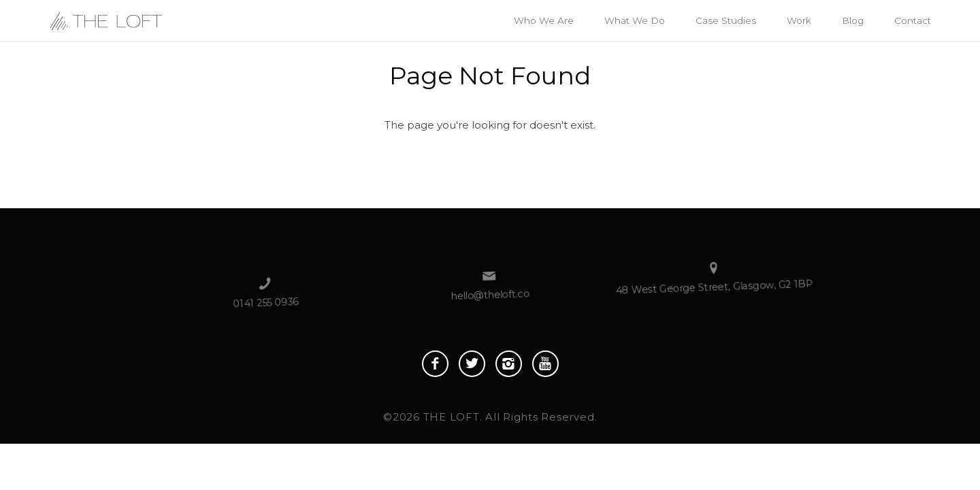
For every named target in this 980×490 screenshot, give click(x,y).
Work (799, 20)
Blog (853, 20)
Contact (913, 20)
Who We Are (544, 20)
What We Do (635, 20)
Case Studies (726, 20)
